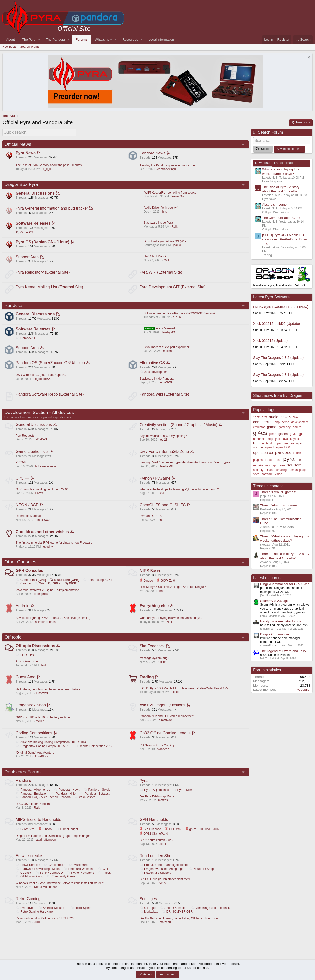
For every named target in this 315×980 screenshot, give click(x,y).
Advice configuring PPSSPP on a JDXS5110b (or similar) (53, 623)
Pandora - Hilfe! (64, 800)
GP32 (71, 588)
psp (279, 459)
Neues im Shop (201, 876)
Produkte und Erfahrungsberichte (164, 872)
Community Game (61, 883)
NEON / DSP (27, 509)
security (258, 469)
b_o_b (47, 168)
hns (165, 212)
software (267, 473)
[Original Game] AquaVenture (35, 759)
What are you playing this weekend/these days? (171, 623)
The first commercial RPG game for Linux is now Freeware (54, 547)
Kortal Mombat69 (46, 894)
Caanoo (24, 588)
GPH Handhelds (154, 826)
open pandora (285, 443)
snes (256, 473)
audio (274, 416)
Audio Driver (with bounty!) (161, 208)
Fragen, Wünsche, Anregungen (163, 876)
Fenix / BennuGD (49, 879)
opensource (263, 452)
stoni (163, 851)
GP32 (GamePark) (154, 840)
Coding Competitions (34, 739)
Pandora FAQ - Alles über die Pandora (43, 804)
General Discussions (35, 193)
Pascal (105, 879)
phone (297, 452)
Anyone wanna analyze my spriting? (163, 439)
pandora (283, 452)
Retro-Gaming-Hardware (34, 919)
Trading (147, 682)
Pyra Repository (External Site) (43, 273)
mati (161, 523)
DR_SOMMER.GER (177, 919)
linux (257, 442)
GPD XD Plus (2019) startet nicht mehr (165, 886)
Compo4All (26, 340)
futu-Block (42, 762)
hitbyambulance (46, 470)
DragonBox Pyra (21, 184)
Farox (39, 496)
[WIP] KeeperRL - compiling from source (170, 192)
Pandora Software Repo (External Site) (50, 397)
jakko (175, 697)
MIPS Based (151, 575)
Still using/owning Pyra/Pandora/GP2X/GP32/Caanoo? (180, 315)
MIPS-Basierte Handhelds (39, 826)
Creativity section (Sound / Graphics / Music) (179, 428)
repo (268, 465)
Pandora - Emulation (32, 800)
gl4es (260, 432)
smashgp (282, 469)
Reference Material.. (29, 520)
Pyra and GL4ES (151, 520)
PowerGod (178, 196)
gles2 (273, 433)
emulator (259, 426)
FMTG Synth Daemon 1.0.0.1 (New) (281, 306)
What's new (103, 39)
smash (270, 469)
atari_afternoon (46, 846)
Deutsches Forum (23, 778)
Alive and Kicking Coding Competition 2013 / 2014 (51, 748)
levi (162, 496)
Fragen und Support (155, 879)
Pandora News (153, 152)
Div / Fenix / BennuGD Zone (164, 455)
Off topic (13, 642)
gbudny (48, 551)
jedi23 (177, 245)
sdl (290, 464)
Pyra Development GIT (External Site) (173, 288)
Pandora (13, 307)
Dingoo (146, 584)
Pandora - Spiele (97, 796)
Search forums (30, 47)
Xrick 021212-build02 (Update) (277, 323)
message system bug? (155, 663)
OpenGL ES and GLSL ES (163, 509)
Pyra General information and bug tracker (52, 208)
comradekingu (167, 168)
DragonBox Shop (31, 711)
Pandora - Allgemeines (33, 796)
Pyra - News (183, 796)
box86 (285, 416)
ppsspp (270, 459)
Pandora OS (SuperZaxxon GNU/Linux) (51, 365)
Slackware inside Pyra (158, 223)
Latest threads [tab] (284, 162)
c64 (295, 416)
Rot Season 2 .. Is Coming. (157, 751)
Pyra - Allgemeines (154, 796)
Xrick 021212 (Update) (270, 340)
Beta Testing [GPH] (98, 584)
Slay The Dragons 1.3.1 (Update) (278, 374)
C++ (103, 876)
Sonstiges (148, 906)
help (270, 438)
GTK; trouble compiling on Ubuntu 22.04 (42, 493)
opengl (270, 447)
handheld (259, 438)
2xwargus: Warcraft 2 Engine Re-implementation (48, 595)
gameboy (284, 426)
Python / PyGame (155, 482)
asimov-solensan (47, 627)
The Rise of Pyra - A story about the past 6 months (49, 165)
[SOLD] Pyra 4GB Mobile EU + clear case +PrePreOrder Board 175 (184, 694)
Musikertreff (79, 872)
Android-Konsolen (52, 915)
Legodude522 (43, 381)
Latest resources (268, 577)
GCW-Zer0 (166, 584)
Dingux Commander (275, 633)
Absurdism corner (28, 667)
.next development (154, 374)
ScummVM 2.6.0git (274, 600)
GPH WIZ (173, 836)
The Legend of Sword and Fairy (283, 650)
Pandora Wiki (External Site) (165, 397)
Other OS (25, 233)
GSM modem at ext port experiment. (167, 349)
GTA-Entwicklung (30, 883)
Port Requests (25, 439)
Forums (82, 39)
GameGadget (67, 836)
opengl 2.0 (283, 447)
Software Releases (33, 223)
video (278, 473)
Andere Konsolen (174, 915)
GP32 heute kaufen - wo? (157, 847)
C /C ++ (23, 482)
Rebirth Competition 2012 (94, 752)
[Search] (303, 39)
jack (278, 438)
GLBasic (24, 879)
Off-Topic (148, 915)
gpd (301, 433)
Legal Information (161, 39)
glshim (283, 433)
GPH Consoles (30, 575)
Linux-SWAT (166, 385)
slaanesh (163, 755)
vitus (163, 890)
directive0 (165, 726)
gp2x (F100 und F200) (202, 836)
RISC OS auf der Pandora (33, 810)
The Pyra (29, 39)
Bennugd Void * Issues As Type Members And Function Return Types (185, 466)
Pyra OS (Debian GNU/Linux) (43, 242)
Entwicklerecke (29, 863)
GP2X (55, 588)
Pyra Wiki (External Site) (161, 273)
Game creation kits (32, 455)
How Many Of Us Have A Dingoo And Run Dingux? (173, 591)
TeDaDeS (41, 443)
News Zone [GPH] (65, 584)
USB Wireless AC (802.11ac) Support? (41, 377)
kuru (37, 929)
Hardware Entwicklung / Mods (38, 876)
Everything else (154, 610)
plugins (258, 459)
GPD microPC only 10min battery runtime (43, 723)
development (300, 421)
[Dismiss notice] (308, 58)
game (271, 426)
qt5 (299, 459)
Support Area (27, 258)
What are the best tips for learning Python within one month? (179, 493)
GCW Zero (25, 836)
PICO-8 (21, 466)
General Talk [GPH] (31, 584)
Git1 (166, 261)
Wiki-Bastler (85, 804)
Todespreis (41, 598)
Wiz (39, 588)
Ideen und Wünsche (79, 876)
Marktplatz (149, 919)
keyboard (296, 438)
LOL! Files (25, 660)
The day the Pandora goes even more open (168, 165)
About (10, 39)
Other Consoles (20, 566)
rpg (275, 465)
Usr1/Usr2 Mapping (156, 257)
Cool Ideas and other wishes (43, 536)
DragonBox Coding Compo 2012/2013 (43, 752)
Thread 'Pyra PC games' (278, 491)
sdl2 (298, 464)
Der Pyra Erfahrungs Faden (158, 803)
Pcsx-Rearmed (159, 330)
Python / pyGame (80, 879)
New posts (9, 47)
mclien (167, 353)
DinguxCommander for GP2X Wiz (285, 583)
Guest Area (26, 682)
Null (169, 627)
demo (285, 421)
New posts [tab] (263, 162)
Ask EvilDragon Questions (163, 711)
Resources (130, 39)
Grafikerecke (55, 872)
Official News (18, 144)
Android (23, 610)
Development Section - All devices (39, 415)
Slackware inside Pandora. (157, 381)
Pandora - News (67, 796)
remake (258, 465)
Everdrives (25, 915)
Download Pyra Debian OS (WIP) (165, 242)
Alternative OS (152, 365)
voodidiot (304, 689)
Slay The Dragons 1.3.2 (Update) (278, 357)
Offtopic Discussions (36, 651)
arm (264, 416)
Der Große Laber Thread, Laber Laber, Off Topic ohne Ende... (180, 925)
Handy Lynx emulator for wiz (281, 620)
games (297, 426)
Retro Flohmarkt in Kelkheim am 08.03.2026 (45, 925)
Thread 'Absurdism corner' (279, 505)
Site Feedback (152, 651)
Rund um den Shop (157, 863)
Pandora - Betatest (95, 800)
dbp (277, 421)
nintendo (268, 443)
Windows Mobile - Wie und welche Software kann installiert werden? (61, 890)
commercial (263, 421)
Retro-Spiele (81, 915)
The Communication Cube (281, 217)
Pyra (144, 787)
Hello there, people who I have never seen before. (49, 695)
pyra (289, 458)
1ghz (256, 416)
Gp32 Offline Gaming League (165, 739)
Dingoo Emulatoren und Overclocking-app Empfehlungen (53, 842)
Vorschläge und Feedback (211, 915)
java (285, 438)
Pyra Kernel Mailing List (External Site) (50, 288)
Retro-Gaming (28, 906)
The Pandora (55, 39)
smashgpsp (298, 469)
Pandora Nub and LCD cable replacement (167, 722)
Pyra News (26, 152)
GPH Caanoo (151, 836)
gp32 (293, 433)
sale (283, 465)
